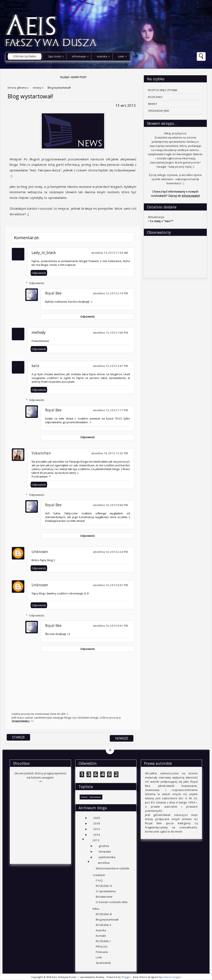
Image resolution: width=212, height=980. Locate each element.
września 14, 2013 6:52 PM (110, 585)
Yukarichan (41, 453)
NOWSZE (122, 738)
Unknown (40, 552)
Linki (121, 56)
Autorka (102, 56)
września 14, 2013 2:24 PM (110, 552)
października (107, 857)
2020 (97, 818)
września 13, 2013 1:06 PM (110, 333)
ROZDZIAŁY (155, 97)
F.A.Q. (99, 880)
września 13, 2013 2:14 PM (110, 293)
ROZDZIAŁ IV (104, 886)
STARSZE (18, 737)
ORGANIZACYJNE (159, 111)
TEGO (119, 418)
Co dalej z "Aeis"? (161, 221)
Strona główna (25, 56)
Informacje (79, 56)
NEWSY (153, 104)
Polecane (102, 952)
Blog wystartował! (30, 96)
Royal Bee (53, 293)
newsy (38, 88)
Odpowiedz (39, 273)
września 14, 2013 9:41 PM (110, 626)
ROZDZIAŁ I (103, 941)
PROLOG (102, 947)
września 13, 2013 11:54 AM (110, 253)
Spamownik (103, 963)
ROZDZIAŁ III (104, 914)
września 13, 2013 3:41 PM (110, 366)
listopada (105, 851)
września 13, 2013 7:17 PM (110, 410)
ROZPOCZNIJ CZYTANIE (163, 90)
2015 (97, 829)
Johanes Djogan (172, 977)
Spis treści (55, 56)
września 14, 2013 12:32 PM (110, 453)
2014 (97, 835)
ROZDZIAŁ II (103, 925)
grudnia (104, 846)
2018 (97, 823)
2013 (96, 840)
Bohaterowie (104, 897)
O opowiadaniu (106, 891)
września (104, 863)
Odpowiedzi (37, 283)
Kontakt (101, 936)
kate (35, 366)
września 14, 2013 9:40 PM (110, 505)
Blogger (127, 977)
